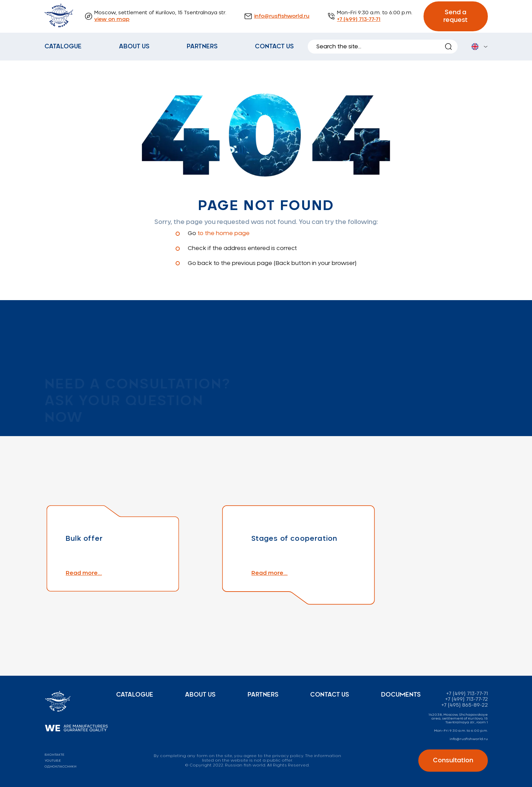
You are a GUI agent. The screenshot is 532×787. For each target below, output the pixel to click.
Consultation (453, 761)
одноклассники (61, 766)
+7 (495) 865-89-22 (465, 705)
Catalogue (63, 47)
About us (134, 47)
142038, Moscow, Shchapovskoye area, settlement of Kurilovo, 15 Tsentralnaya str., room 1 (458, 718)
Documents (401, 695)
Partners (202, 47)
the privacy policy (283, 756)
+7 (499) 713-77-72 (466, 699)
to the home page (224, 233)
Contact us (274, 47)
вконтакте (54, 755)
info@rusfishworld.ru (282, 16)
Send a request (456, 16)
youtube (53, 761)
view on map (112, 19)
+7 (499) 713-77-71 (359, 19)
